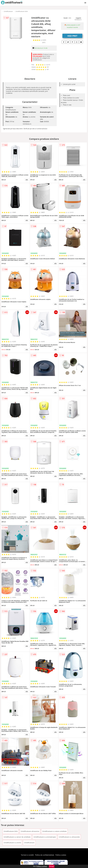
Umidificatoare (8, 11)
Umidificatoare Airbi (22, 11)
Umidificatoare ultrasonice (30, 831)
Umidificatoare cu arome (12, 843)
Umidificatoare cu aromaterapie (45, 837)
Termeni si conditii (27, 855)
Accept (52, 866)
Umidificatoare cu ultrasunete (69, 837)
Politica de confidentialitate (45, 855)
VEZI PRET (72, 36)
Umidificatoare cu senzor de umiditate (17, 837)
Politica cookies (61, 855)
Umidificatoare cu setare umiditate (54, 831)
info (27, 180)
